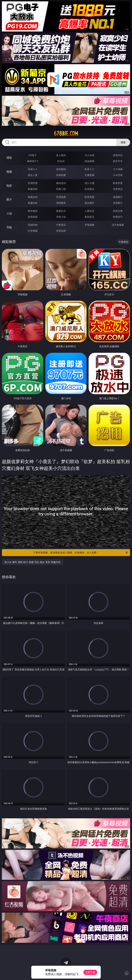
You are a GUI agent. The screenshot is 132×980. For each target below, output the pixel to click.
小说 (9, 213)
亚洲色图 (61, 197)
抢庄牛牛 (118, 161)
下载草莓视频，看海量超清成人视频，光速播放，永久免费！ (81, 553)
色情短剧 (61, 231)
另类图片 (118, 203)
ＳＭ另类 (118, 175)
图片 (9, 199)
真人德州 (61, 155)
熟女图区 (89, 203)
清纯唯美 (61, 203)
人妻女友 (89, 211)
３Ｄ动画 (118, 169)
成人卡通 (89, 183)
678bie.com (66, 133)
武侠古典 (118, 211)
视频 (9, 172)
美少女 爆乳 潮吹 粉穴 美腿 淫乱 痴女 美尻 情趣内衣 (32, 562)
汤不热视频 (118, 225)
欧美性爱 (118, 183)
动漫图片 (118, 197)
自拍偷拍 (61, 169)
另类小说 (61, 217)
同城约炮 (33, 225)
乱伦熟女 (89, 189)
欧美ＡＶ (89, 169)
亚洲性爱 (33, 183)
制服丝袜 (33, 189)
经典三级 (61, 189)
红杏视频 (33, 231)
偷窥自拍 (33, 197)
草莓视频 (89, 225)
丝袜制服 (61, 175)
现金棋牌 (89, 161)
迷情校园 (33, 217)
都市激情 (33, 211)
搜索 (123, 142)
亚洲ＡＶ (33, 169)
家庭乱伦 (61, 211)
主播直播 (89, 175)
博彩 (9, 158)
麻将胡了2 (33, 161)
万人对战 (89, 155)
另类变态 (118, 189)
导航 (9, 227)
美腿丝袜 (33, 203)
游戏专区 (118, 155)
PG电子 (33, 155)
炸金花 (61, 161)
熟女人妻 (33, 175)
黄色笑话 (89, 217)
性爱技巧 (118, 217)
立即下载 (90, 972)
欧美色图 (89, 197)
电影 (9, 186)
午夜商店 (61, 225)
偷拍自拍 (61, 183)
